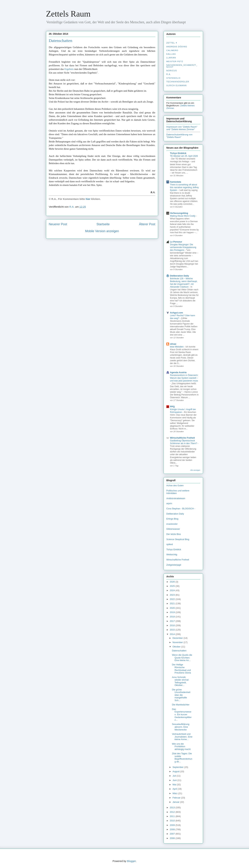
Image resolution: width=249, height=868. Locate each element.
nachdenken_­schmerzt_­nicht (182, 66)
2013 (173, 808)
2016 (173, 625)
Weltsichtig (172, 554)
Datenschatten (61, 41)
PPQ (172, 407)
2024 (173, 590)
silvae (173, 344)
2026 (173, 582)
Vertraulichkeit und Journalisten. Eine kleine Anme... (182, 737)
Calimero (172, 50)
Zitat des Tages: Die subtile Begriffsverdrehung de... (182, 758)
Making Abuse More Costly (183, 216)
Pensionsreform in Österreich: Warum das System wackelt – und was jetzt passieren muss (184, 378)
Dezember (178, 638)
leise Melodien (177, 347)
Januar (176, 802)
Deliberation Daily (179, 276)
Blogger (131, 861)
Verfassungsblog (179, 213)
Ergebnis (69, 69)
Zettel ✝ (172, 43)
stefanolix (173, 78)
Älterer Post (147, 224)
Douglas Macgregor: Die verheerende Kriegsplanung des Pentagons (183, 247)
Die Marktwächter (181, 705)
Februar (177, 798)
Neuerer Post (58, 224)
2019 (173, 612)
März (175, 793)
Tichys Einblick (178, 153)
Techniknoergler (178, 82)
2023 (173, 595)
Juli (175, 776)
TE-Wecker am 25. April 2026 (184, 156)
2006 (173, 838)
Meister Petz (175, 61)
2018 (173, 617)
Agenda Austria (178, 372)
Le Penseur (176, 242)
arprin (169, 503)
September (178, 767)
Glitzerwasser (173, 529)
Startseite (103, 224)
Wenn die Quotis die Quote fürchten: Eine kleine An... (182, 658)
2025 (173, 586)
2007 (173, 834)
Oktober (177, 647)
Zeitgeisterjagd (174, 565)
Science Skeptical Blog (178, 539)
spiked (170, 544)
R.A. (169, 74)
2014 (173, 634)
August (176, 771)
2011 (173, 816)
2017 (173, 621)
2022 (173, 599)
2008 (173, 829)
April (175, 789)
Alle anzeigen (195, 470)
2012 (173, 812)
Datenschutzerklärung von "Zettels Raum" (179, 136)
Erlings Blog (172, 519)
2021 (173, 603)
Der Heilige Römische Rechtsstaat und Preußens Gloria (181, 669)
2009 (173, 825)
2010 (173, 821)
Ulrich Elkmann (176, 85)
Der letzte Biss (174, 534)
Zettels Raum (68, 14)
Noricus (172, 71)
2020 (173, 608)
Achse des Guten (175, 485)
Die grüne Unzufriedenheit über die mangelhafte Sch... (181, 695)
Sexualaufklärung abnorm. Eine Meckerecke (181, 727)
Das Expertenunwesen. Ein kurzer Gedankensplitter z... (182, 714)
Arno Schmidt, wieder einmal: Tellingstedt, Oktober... (180, 681)
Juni (175, 780)
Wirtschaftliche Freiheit (182, 438)
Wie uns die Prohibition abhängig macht (181, 746)
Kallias (171, 54)
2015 (173, 630)
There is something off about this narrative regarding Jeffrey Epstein (184, 187)
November (178, 642)
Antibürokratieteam (176, 498)
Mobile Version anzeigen (102, 231)
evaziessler (172, 524)
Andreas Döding (177, 47)
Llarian (171, 58)
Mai (175, 785)
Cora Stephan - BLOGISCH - (181, 509)
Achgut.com (176, 313)
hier (88, 199)
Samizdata (176, 182)
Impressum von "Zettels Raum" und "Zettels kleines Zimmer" (182, 128)
